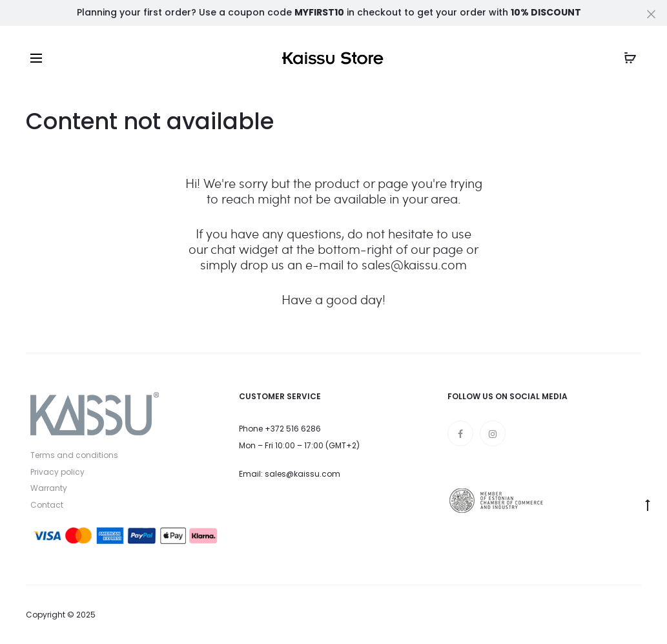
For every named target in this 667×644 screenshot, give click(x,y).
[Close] (651, 14)
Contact (47, 505)
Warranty (49, 488)
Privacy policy (57, 472)
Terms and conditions (74, 455)
